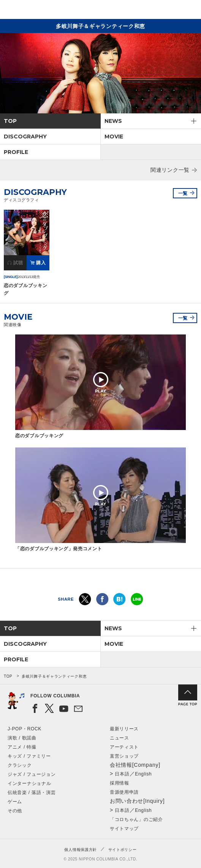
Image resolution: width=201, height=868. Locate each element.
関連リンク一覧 (170, 170)
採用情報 (119, 783)
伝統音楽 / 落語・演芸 (32, 793)
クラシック (20, 765)
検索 (169, 11)
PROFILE (16, 152)
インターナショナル (29, 783)
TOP (10, 121)
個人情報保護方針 (81, 850)
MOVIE (114, 137)
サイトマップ (124, 829)
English (143, 774)
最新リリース (124, 729)
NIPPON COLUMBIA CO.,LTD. (42, 10)
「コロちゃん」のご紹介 (136, 819)
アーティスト (124, 747)
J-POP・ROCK (25, 729)
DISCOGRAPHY (25, 137)
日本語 (122, 774)
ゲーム (15, 802)
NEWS (113, 121)
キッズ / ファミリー (29, 756)
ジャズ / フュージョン (32, 774)
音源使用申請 (124, 792)
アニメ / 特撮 (22, 747)
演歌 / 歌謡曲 (22, 738)
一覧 (183, 193)
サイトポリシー (123, 850)
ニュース (119, 738)
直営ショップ (124, 756)
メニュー (189, 11)
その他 (15, 811)
